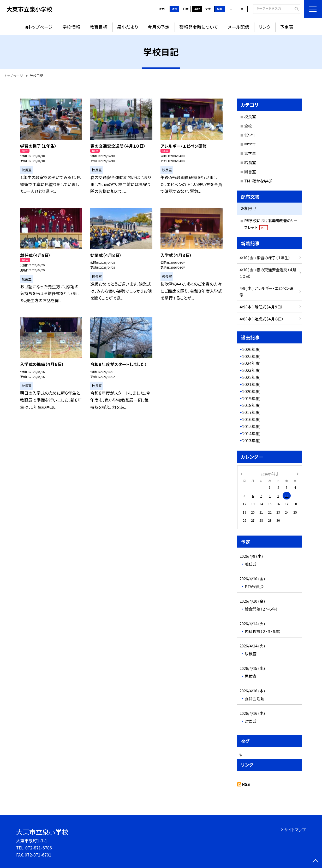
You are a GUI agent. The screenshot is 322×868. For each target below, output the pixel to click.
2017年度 (251, 412)
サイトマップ (295, 830)
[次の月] (297, 473)
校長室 (250, 116)
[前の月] (241, 473)
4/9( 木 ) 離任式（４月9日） (261, 307)
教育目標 (99, 27)
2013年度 (251, 441)
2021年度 (251, 384)
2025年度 (251, 356)
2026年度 (251, 349)
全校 (248, 126)
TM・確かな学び (258, 181)
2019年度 (251, 398)
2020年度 (251, 391)
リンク (265, 27)
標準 (219, 9)
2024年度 (251, 363)
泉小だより (128, 27)
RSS (246, 784)
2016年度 (251, 419)
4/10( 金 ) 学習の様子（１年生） (265, 258)
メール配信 (238, 27)
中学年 (250, 144)
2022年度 (251, 377)
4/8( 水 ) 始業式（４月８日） (262, 319)
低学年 (250, 135)
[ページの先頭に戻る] (316, 862)
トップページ (41, 27)
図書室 (250, 172)
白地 (186, 9)
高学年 (250, 153)
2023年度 (251, 370)
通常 (174, 9)
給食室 (250, 162)
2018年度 (251, 405)
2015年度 (251, 426)
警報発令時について (199, 27)
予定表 (287, 27)
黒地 (197, 9)
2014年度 (251, 433)
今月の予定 (159, 27)
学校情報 (71, 27)
